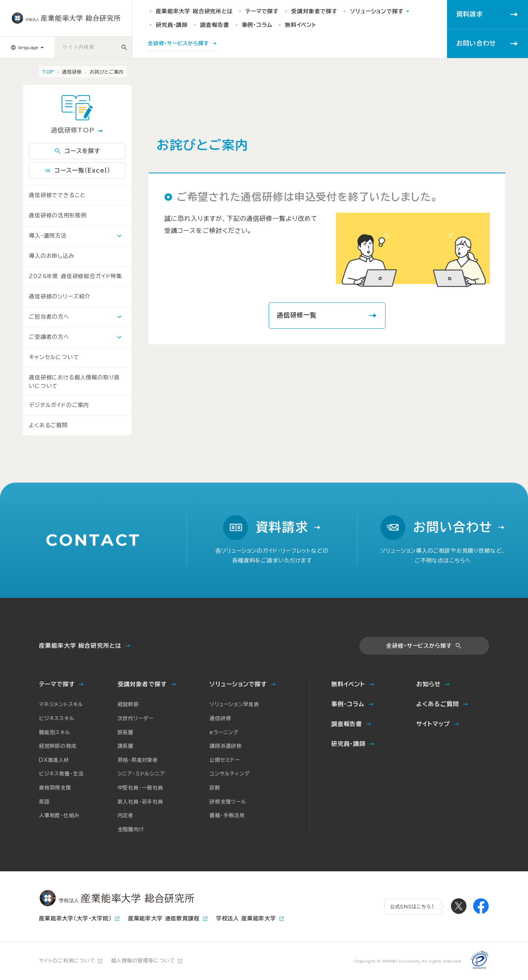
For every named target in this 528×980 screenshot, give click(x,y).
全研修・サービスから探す (419, 646)
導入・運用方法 (48, 236)
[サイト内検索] (124, 47)
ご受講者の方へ (49, 337)
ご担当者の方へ (49, 317)
